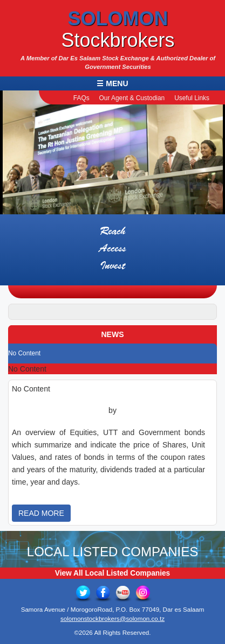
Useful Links (192, 98)
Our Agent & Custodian (132, 98)
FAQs (81, 98)
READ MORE (41, 511)
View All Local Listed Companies (112, 572)
